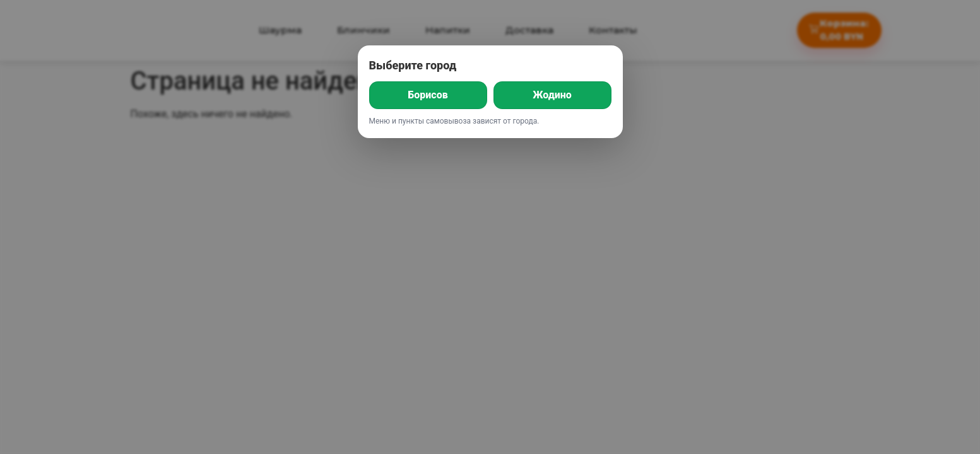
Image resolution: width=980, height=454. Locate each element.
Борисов (428, 95)
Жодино (552, 95)
